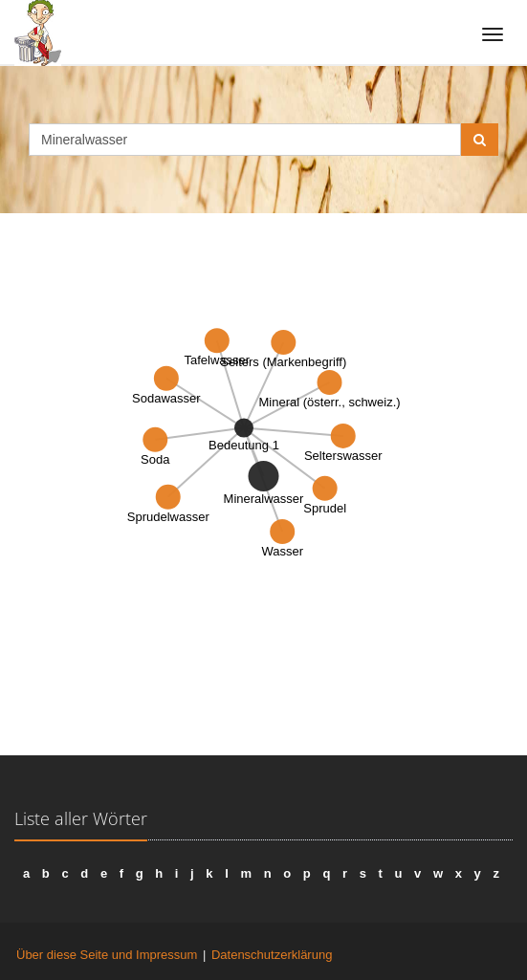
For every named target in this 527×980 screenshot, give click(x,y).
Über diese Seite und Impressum (107, 955)
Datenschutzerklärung (272, 955)
